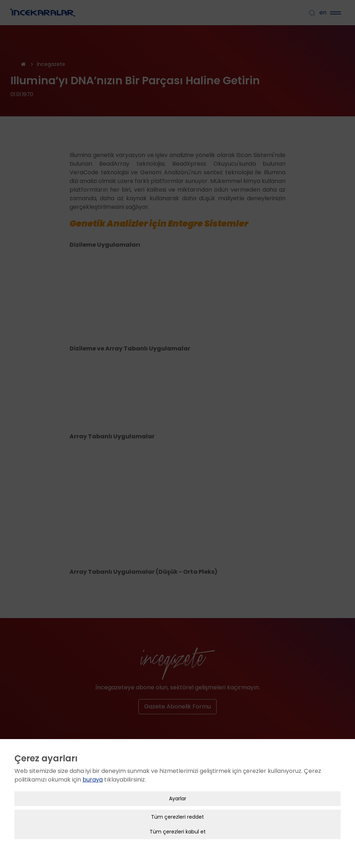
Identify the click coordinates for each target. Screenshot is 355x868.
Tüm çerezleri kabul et (178, 822)
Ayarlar (178, 788)
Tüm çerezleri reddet (177, 807)
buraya (93, 769)
